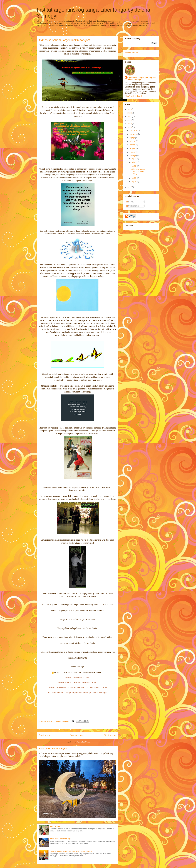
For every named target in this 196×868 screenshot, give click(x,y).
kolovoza (134, 134)
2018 (130, 127)
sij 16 (134, 166)
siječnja (133, 156)
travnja (133, 145)
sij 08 (134, 178)
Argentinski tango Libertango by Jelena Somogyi (141, 79)
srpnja (132, 138)
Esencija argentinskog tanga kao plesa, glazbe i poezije (71, 851)
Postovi (130, 202)
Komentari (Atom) (84, 742)
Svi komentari (133, 206)
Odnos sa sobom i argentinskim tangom (65, 40)
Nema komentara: (62, 721)
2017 (130, 187)
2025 (130, 109)
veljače (133, 152)
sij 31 (134, 159)
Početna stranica (78, 735)
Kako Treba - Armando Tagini (53, 748)
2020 (130, 120)
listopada (134, 130)
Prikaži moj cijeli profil (133, 96)
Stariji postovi (110, 735)
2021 (130, 117)
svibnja (133, 141)
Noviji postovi (45, 735)
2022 (130, 113)
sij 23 (134, 162)
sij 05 (134, 182)
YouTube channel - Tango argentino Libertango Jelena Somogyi (77, 693)
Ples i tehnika (55, 826)
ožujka (133, 148)
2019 (130, 124)
